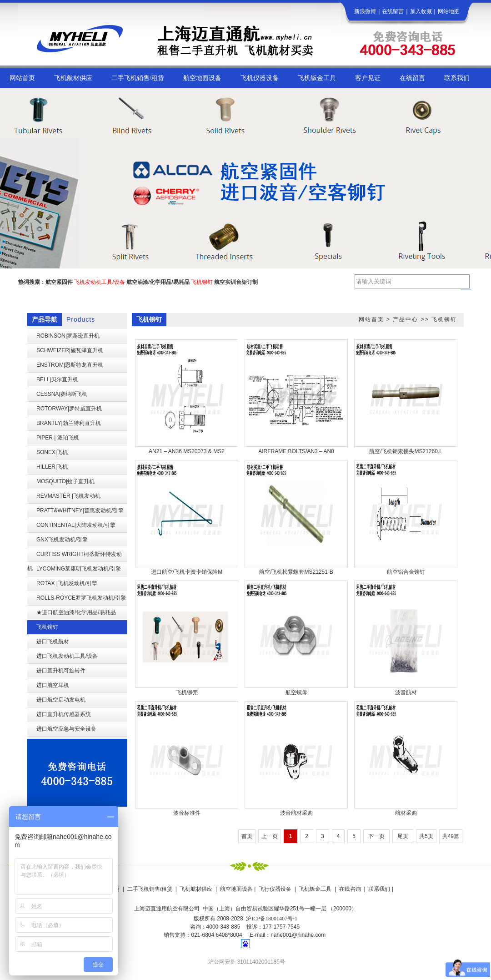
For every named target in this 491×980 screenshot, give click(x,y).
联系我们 (379, 889)
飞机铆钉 (444, 319)
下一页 (376, 836)
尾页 (403, 836)
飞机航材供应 (196, 889)
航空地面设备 (236, 889)
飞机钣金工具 (315, 889)
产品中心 (406, 319)
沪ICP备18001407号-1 (272, 919)
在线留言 (393, 11)
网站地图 (449, 11)
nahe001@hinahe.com (298, 935)
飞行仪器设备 (275, 889)
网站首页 (371, 319)
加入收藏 (421, 11)
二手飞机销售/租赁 (150, 889)
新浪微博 (365, 11)
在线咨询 (350, 889)
